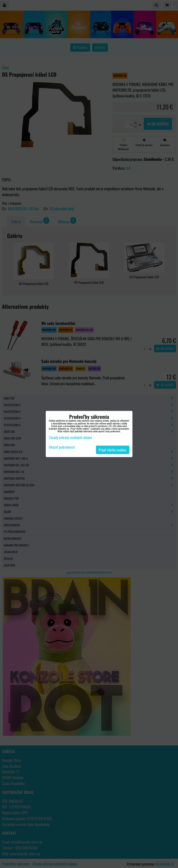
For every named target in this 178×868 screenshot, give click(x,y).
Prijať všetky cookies (113, 450)
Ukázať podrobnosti (62, 447)
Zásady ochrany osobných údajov (70, 437)
